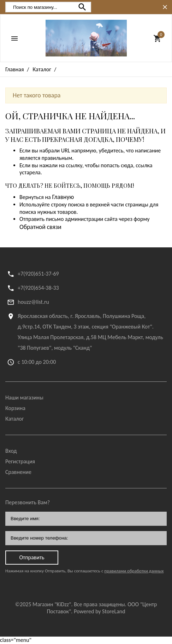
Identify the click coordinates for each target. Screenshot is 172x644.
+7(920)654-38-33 (38, 288)
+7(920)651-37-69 (38, 274)
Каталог (14, 419)
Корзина (15, 408)
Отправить (32, 557)
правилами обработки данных (134, 571)
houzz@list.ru (33, 302)
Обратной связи (40, 227)
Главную (63, 197)
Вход (11, 451)
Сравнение (18, 472)
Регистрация (20, 461)
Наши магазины (24, 398)
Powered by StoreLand (100, 611)
